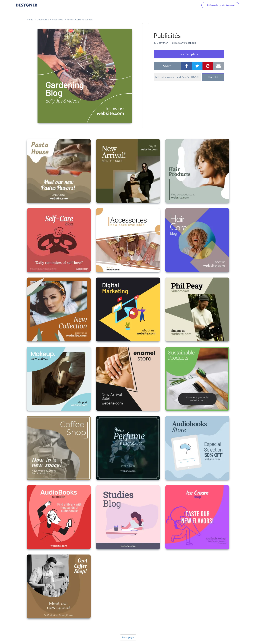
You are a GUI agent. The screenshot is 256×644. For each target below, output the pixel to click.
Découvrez (43, 19)
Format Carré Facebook (80, 19)
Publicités (58, 19)
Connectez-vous (185, 5)
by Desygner (161, 43)
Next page (128, 637)
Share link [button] (213, 77)
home (30, 19)
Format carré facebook (183, 43)
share (167, 66)
